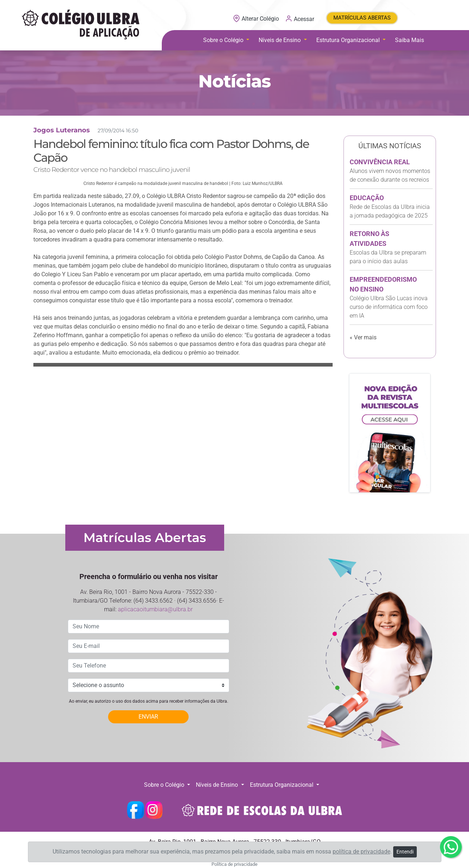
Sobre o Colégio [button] (224, 40)
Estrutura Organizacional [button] (349, 40)
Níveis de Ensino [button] (280, 40)
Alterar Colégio (257, 19)
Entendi (405, 852)
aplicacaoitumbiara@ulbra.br (155, 609)
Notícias (234, 81)
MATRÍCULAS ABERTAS (362, 18)
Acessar (300, 18)
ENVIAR (148, 717)
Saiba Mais (410, 40)
